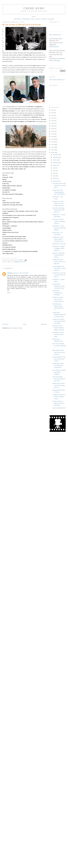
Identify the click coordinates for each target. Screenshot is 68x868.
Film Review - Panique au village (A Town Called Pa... (59, 248)
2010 (53, 152)
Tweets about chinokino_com (57, 80)
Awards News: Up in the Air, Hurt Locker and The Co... (59, 275)
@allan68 (56, 47)
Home (25, 324)
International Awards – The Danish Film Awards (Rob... (58, 365)
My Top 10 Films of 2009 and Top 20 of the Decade (22, 25)
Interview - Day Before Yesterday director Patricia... (59, 255)
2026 (53, 110)
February (55, 181)
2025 (53, 113)
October (55, 160)
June (54, 171)
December (56, 155)
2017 (53, 134)
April (54, 176)
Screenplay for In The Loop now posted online (58, 334)
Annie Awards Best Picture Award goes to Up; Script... (59, 379)
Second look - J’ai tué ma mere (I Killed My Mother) (59, 228)
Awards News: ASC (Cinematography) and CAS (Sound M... (59, 192)
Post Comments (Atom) (16, 328)
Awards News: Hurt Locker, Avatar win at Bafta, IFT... (59, 262)
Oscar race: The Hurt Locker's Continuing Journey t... (59, 221)
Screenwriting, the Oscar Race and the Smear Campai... (59, 359)
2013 (53, 144)
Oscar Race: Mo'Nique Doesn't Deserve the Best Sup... (59, 210)
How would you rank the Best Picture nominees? (59, 372)
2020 (53, 126)
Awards (33, 19)
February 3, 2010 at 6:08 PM (21, 273)
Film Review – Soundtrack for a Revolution (58, 293)
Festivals (44, 19)
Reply (9, 293)
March (55, 178)
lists (24, 262)
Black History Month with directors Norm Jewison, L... (59, 352)
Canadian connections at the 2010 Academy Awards (59, 397)
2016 (53, 137)
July (54, 168)
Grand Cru (62, 59)
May (54, 173)
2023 (53, 118)
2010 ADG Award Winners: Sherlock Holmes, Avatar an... (59, 328)
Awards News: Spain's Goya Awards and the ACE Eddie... (59, 321)
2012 (53, 147)
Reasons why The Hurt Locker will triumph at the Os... (59, 385)
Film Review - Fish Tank (59, 244)
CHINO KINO (34, 8)
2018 (53, 131)
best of (10, 262)
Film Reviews (17, 19)
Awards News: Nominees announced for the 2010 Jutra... (59, 315)
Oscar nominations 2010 (59, 408)
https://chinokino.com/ (55, 35)
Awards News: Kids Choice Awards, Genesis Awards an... (59, 299)
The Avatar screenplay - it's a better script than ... (59, 346)
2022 (53, 121)
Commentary (51, 19)
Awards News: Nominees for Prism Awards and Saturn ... (59, 286)
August (55, 165)
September (56, 163)
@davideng (57, 60)
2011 (53, 150)
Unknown (10, 273)
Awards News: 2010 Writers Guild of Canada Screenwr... (58, 239)
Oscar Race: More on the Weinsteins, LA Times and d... (59, 185)
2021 (53, 123)
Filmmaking (26, 19)
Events (38, 19)
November (56, 157)
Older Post (44, 324)
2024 (53, 115)
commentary (18, 262)
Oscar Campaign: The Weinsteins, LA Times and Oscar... (59, 268)
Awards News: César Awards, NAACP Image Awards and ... (59, 203)
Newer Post (5, 324)
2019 (53, 129)
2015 (53, 139)
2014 (53, 142)
